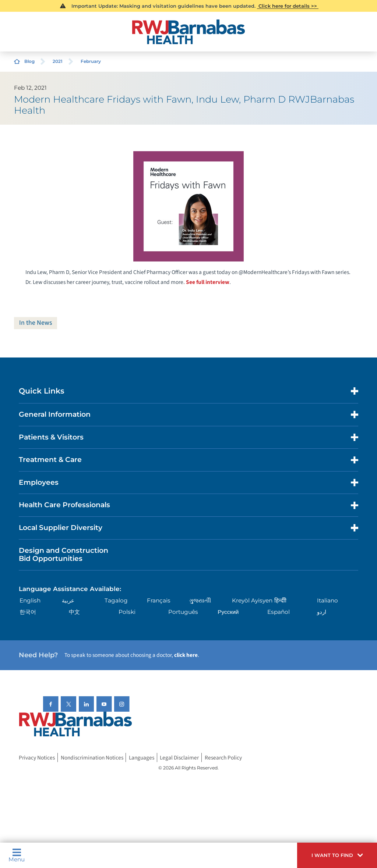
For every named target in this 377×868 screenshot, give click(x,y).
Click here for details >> (288, 6)
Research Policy (223, 758)
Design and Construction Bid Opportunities (64, 555)
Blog (29, 61)
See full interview (208, 282)
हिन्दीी (280, 601)
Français (159, 601)
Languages (142, 758)
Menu (17, 855)
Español (279, 612)
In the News (36, 323)
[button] (337, 855)
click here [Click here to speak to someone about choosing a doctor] (186, 655)
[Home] (188, 32)
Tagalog (116, 601)
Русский (228, 612)
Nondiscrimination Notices (92, 758)
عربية (68, 601)
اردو (322, 612)
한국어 (28, 612)
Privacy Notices (37, 758)
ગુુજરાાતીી (200, 601)
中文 (74, 612)
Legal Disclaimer (179, 758)
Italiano (327, 601)
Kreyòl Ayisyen (252, 601)
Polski (127, 612)
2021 (58, 61)
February (91, 61)
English (30, 601)
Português (183, 612)
